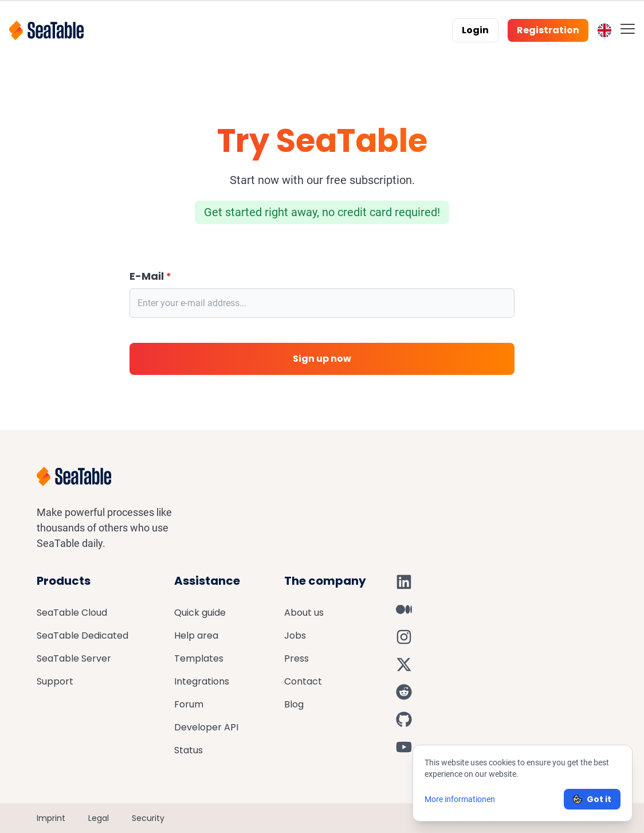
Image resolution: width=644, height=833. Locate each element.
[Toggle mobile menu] (628, 28)
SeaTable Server (74, 658)
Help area (196, 635)
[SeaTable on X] (404, 664)
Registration (548, 30)
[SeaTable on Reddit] (404, 692)
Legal (99, 818)
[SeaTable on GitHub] (404, 719)
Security (148, 818)
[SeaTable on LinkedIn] (404, 582)
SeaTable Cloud (72, 613)
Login (475, 30)
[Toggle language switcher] (604, 30)
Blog (294, 704)
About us (304, 613)
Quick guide (200, 613)
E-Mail (150, 276)
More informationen (460, 799)
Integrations (202, 681)
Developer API (206, 727)
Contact (303, 681)
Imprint (51, 818)
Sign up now (322, 359)
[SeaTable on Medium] (404, 609)
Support (55, 681)
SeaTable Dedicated (83, 635)
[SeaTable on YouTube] (404, 747)
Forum (189, 704)
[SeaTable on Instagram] (404, 637)
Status (189, 750)
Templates (199, 658)
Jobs (295, 635)
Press (297, 658)
